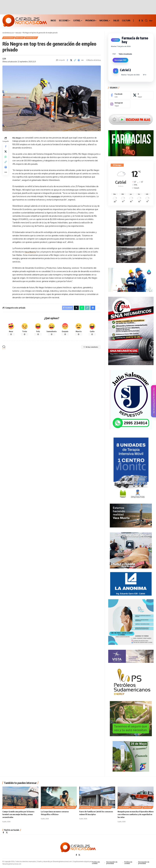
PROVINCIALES (34, 38)
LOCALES (97, 808)
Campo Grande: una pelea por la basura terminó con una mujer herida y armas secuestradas (19, 815)
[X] (142, 21)
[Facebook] (139, 21)
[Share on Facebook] (67, 61)
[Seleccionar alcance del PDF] (129, 52)
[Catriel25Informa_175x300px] (131, 467)
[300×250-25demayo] (131, 755)
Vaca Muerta (30, 253)
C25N (5, 60)
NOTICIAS (22, 38)
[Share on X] (71, 61)
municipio (56, 198)
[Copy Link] (75, 61)
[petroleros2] (131, 681)
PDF (114, 52)
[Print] (79, 61)
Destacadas (9, 38)
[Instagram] (119, 102)
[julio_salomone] (131, 398)
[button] (133, 21)
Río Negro (17, 139)
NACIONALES (60, 808)
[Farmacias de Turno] (131, 141)
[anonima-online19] (131, 583)
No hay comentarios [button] (88, 350)
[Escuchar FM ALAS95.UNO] (131, 118)
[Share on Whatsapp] (6, 160)
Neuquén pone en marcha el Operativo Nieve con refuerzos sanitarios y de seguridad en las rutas (134, 815)
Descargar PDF (120, 58)
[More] (83, 61)
